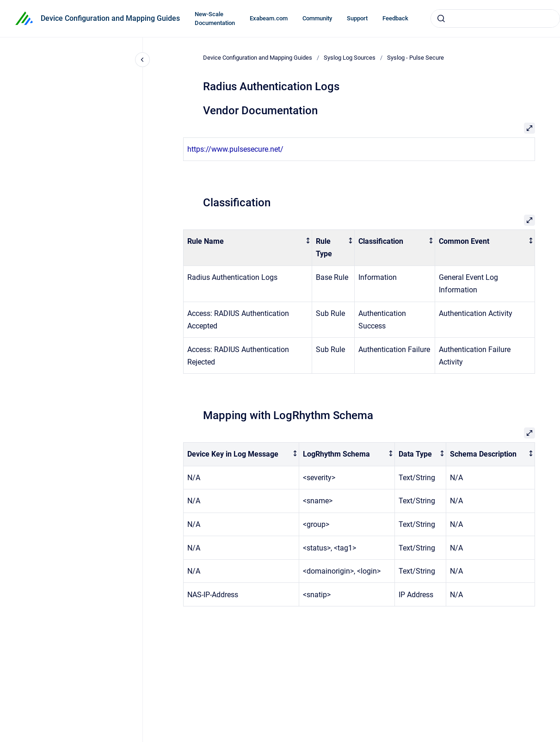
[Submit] (441, 19)
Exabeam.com (269, 18)
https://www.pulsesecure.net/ (235, 149)
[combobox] (495, 19)
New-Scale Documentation (215, 19)
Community (317, 18)
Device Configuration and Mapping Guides (110, 18)
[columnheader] (247, 248)
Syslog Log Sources (350, 58)
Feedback (395, 18)
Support (357, 18)
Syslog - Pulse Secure (415, 58)
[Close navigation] (142, 60)
